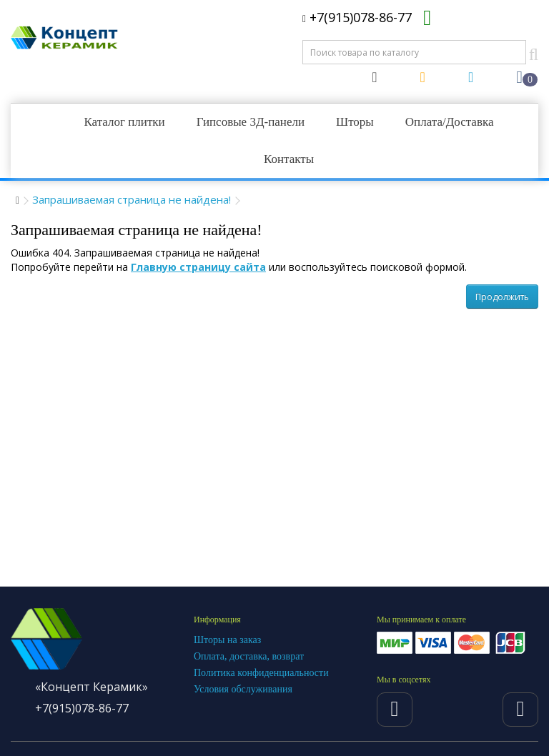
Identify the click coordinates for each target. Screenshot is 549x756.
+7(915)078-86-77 (357, 17)
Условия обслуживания (243, 689)
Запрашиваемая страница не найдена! (132, 199)
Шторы (355, 122)
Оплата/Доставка (450, 122)
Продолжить (502, 297)
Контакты (289, 159)
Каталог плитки (124, 122)
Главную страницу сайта (198, 267)
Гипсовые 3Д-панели (251, 122)
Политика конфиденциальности (261, 673)
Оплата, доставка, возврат (249, 656)
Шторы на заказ (227, 640)
